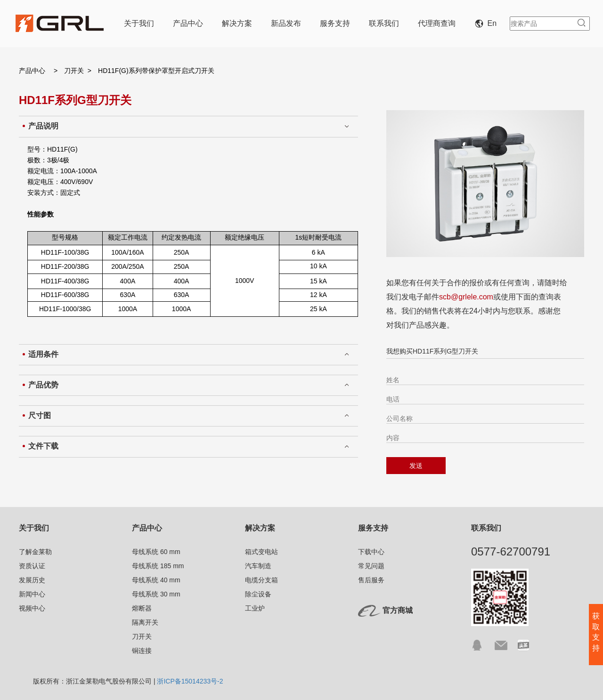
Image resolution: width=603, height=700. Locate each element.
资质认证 (32, 566)
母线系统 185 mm (158, 566)
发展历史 (32, 580)
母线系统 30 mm (156, 594)
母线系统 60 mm (156, 552)
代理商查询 (437, 23)
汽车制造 (258, 566)
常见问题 (371, 566)
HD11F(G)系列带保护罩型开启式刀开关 (156, 71)
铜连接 (142, 651)
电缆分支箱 (261, 580)
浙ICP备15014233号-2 (190, 681)
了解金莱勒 (35, 552)
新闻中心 (32, 594)
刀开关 (74, 71)
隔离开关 (145, 622)
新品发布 (286, 23)
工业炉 (255, 608)
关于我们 (139, 23)
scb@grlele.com (466, 297)
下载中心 (371, 552)
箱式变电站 (261, 552)
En (488, 23)
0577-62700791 (511, 551)
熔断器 (142, 608)
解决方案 (237, 23)
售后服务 (371, 580)
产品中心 (188, 23)
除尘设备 (258, 594)
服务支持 (335, 23)
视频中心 (32, 608)
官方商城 (398, 611)
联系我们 (384, 23)
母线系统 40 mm (156, 580)
